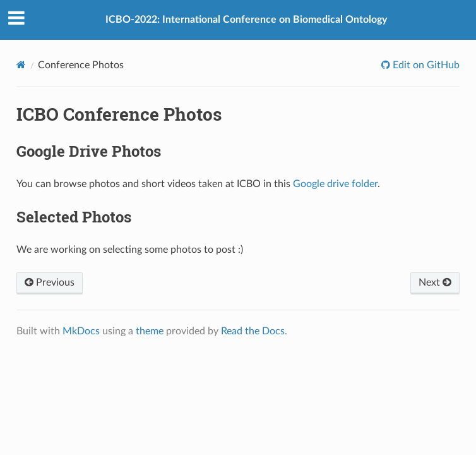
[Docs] (21, 65)
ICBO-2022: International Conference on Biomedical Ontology (246, 20)
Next (435, 282)
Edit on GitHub (425, 65)
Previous (50, 282)
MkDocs (81, 331)
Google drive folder (335, 184)
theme (150, 331)
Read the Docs (253, 331)
